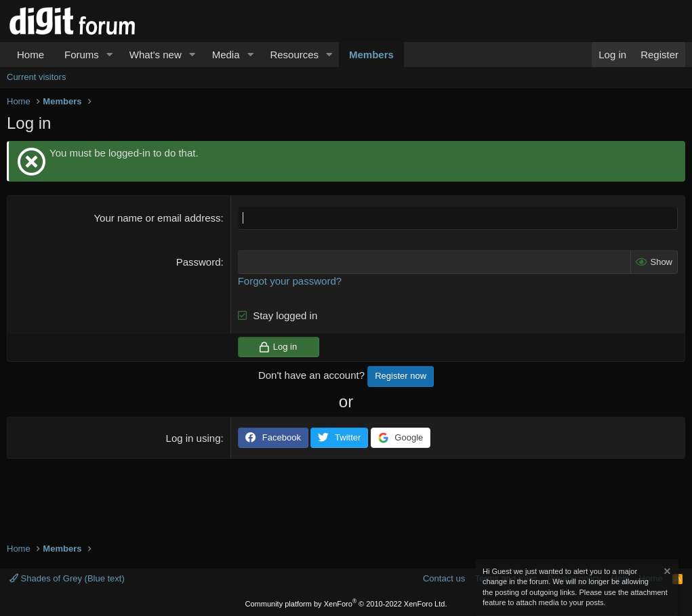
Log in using (194, 438)
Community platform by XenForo (346, 604)
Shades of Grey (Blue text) (67, 578)
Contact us (444, 578)
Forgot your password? (290, 281)
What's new (156, 55)
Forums (82, 55)
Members (371, 55)
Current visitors (36, 77)
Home (30, 55)
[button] (110, 55)
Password (199, 262)
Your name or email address (157, 218)
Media (226, 55)
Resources (294, 55)
